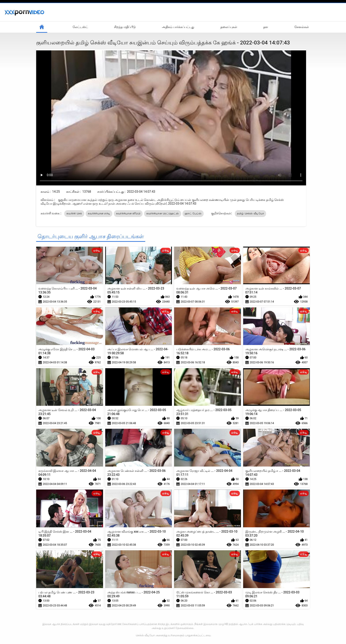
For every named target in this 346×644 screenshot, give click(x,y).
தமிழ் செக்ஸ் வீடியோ (250, 213)
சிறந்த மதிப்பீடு (125, 27)
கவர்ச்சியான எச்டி (99, 213)
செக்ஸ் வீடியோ (145, 635)
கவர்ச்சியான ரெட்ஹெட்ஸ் (163, 213)
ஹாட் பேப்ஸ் (193, 213)
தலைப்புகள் (229, 27)
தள (266, 27)
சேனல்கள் (302, 27)
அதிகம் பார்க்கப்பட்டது (178, 27)
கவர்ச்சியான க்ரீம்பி (128, 213)
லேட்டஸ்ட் (80, 27)
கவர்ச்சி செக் (74, 213)
